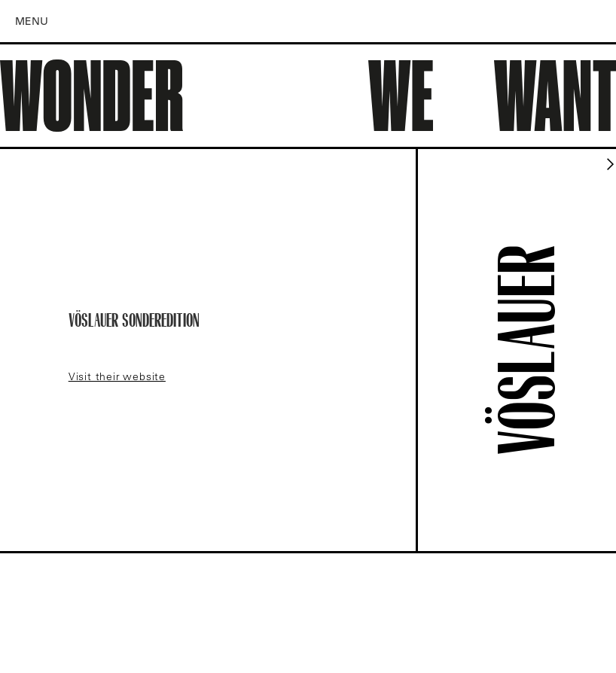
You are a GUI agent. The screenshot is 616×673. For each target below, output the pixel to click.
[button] (38, 21)
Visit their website (117, 376)
